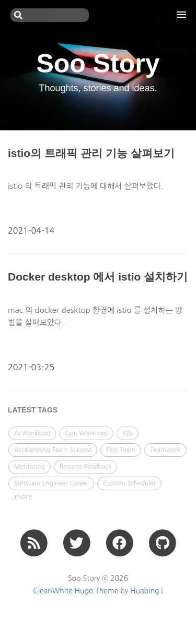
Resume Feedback (85, 467)
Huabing (145, 591)
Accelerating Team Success (53, 450)
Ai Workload (32, 433)
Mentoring (30, 467)
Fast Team (121, 450)
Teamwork (165, 450)
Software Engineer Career (51, 483)
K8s (128, 433)
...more (20, 496)
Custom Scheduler (129, 483)
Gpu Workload (86, 433)
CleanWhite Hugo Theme (76, 591)
